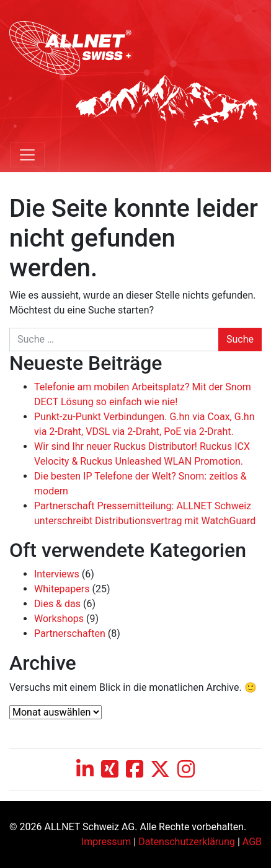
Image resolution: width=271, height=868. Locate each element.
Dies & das (57, 604)
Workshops (59, 619)
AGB (252, 842)
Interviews (57, 574)
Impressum (106, 842)
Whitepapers (62, 589)
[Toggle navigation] (27, 155)
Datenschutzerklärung (187, 842)
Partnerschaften (70, 633)
